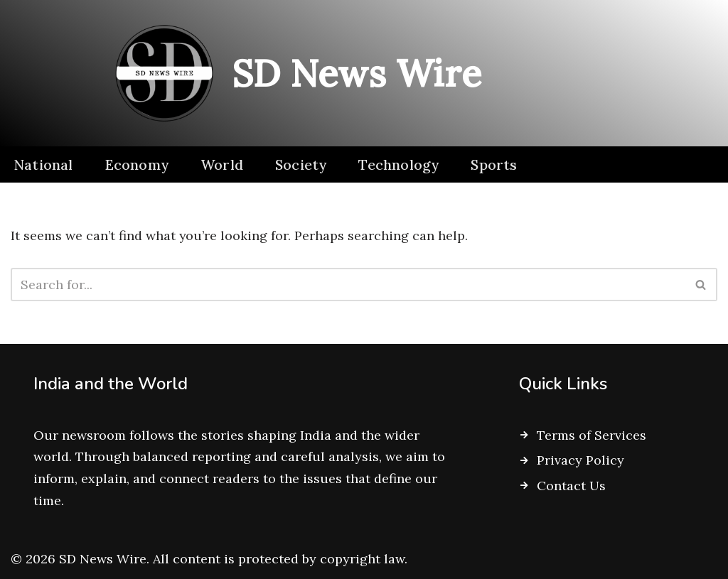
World (222, 164)
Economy (137, 164)
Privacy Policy (580, 461)
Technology (398, 164)
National (43, 164)
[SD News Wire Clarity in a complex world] (293, 73)
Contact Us (571, 486)
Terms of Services (591, 435)
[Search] (348, 285)
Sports (494, 164)
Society (301, 164)
